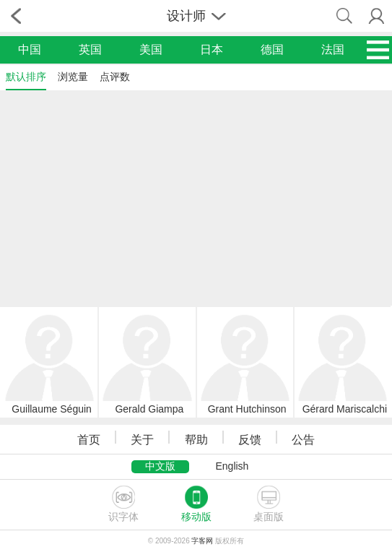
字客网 (202, 541)
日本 (212, 49)
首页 (89, 440)
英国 (90, 49)
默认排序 (26, 77)
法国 (333, 49)
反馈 (250, 440)
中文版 (160, 466)
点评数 (115, 77)
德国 (272, 49)
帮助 (196, 440)
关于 (142, 440)
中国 (30, 49)
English (232, 466)
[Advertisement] (196, 197)
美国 (151, 49)
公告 (303, 440)
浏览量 (73, 77)
